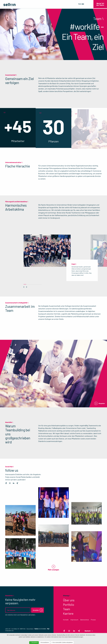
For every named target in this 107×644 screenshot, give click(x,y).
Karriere (68, 614)
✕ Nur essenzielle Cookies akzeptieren (62, 642)
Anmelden (36, 610)
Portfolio (69, 605)
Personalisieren (45, 642)
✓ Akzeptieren (34, 642)
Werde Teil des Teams (100, 4)
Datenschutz (85, 620)
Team (67, 609)
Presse (93, 620)
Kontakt (66, 620)
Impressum (74, 620)
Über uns (69, 600)
